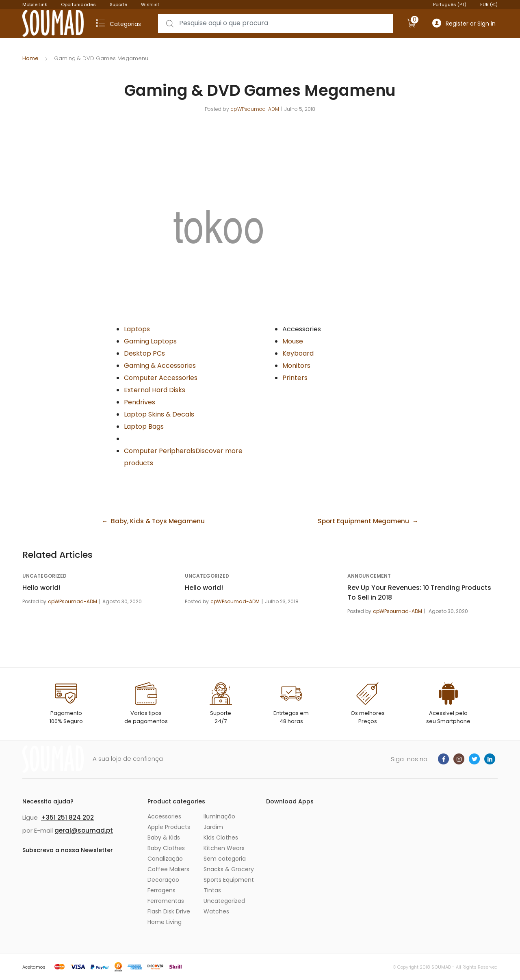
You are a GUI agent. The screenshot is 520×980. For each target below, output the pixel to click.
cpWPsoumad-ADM (255, 109)
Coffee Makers (168, 869)
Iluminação (219, 816)
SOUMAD (441, 967)
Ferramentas (166, 901)
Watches (216, 911)
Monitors (296, 366)
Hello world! (41, 588)
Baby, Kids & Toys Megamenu (160, 521)
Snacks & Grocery (229, 869)
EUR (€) (489, 4)
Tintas (212, 890)
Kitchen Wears (224, 848)
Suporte (118, 4)
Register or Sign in (464, 23)
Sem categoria (225, 859)
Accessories (164, 816)
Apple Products (169, 827)
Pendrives (140, 402)
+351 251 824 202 (67, 817)
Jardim (213, 827)
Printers (295, 378)
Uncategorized (44, 576)
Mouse (293, 341)
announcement (369, 576)
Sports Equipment (229, 880)
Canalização (165, 859)
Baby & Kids (164, 838)
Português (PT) (450, 4)
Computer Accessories (161, 378)
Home (30, 58)
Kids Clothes (221, 838)
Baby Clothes (166, 848)
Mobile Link (35, 4)
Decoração (163, 880)
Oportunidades (78, 4)
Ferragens (161, 890)
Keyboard (298, 353)
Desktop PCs (144, 353)
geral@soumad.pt (84, 830)
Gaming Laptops (150, 341)
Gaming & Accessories (160, 366)
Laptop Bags (144, 426)
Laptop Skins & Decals (159, 414)
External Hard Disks (155, 390)
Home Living (165, 922)
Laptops (137, 329)
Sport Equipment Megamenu (362, 521)
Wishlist (150, 4)
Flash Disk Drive (169, 911)
